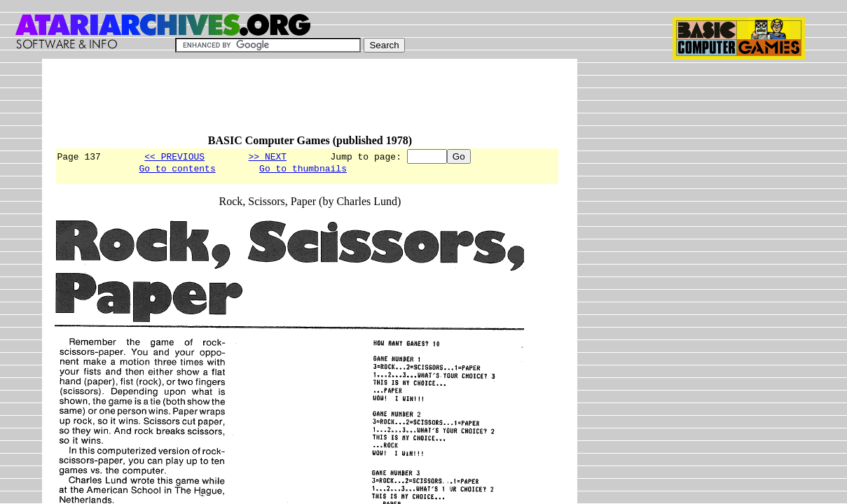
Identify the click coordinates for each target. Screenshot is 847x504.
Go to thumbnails (303, 170)
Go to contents (177, 170)
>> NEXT (267, 156)
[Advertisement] (310, 103)
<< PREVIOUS (174, 156)
